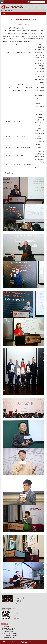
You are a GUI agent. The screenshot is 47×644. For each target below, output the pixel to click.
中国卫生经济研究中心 (8, 637)
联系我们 (18, 601)
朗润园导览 (19, 598)
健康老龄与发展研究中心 (9, 628)
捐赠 (6, 10)
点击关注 (16, 618)
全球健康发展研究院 (7, 632)
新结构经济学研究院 (7, 630)
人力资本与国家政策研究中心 (10, 635)
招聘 (17, 604)
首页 (2, 10)
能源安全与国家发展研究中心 (10, 633)
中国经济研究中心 (7, 626)
